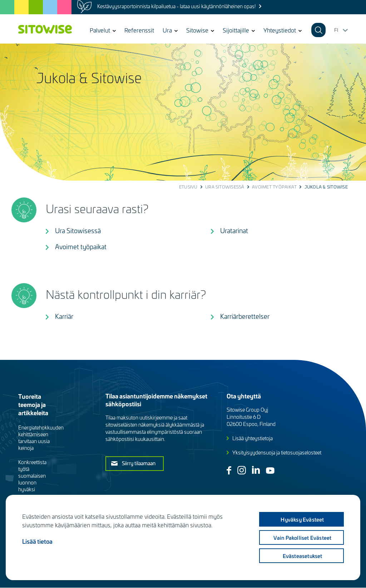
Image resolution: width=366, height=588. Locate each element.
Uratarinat (234, 230)
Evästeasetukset (303, 556)
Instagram (242, 470)
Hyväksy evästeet (302, 519)
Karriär (64, 316)
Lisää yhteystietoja (253, 438)
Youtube (270, 471)
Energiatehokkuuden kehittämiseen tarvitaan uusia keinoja (41, 438)
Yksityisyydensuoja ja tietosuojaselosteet (277, 453)
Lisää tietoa (37, 541)
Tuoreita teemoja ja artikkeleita (33, 404)
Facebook (229, 470)
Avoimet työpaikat (274, 187)
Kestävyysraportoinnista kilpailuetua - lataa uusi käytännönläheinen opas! (176, 6)
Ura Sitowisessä (225, 187)
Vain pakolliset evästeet (303, 538)
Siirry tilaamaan (139, 463)
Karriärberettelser (245, 316)
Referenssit (139, 30)
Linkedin (256, 470)
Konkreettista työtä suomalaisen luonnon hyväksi (32, 476)
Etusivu (188, 187)
